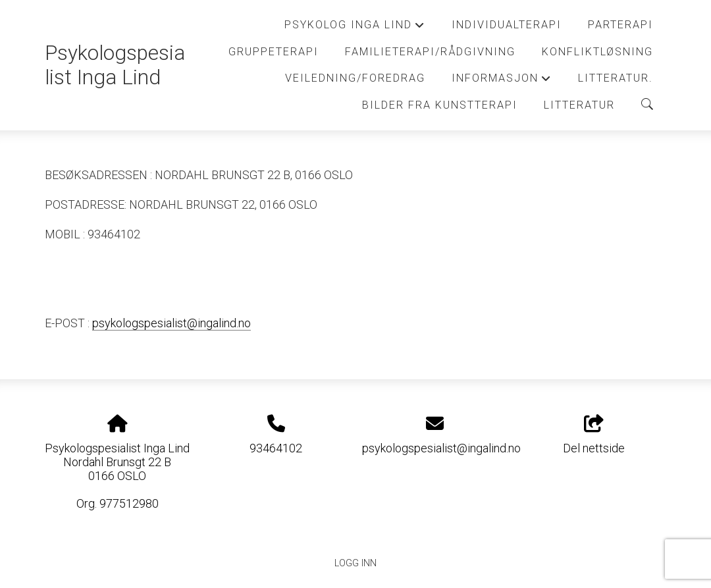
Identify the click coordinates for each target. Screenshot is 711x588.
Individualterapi (507, 25)
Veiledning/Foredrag (355, 78)
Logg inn (355, 563)
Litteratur (579, 105)
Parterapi (620, 25)
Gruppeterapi (274, 52)
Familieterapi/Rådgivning (430, 52)
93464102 (276, 448)
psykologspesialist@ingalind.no (171, 323)
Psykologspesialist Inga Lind (115, 65)
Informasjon (502, 82)
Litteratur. (616, 78)
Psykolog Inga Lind (355, 28)
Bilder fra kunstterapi (440, 105)
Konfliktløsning (597, 52)
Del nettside (594, 435)
